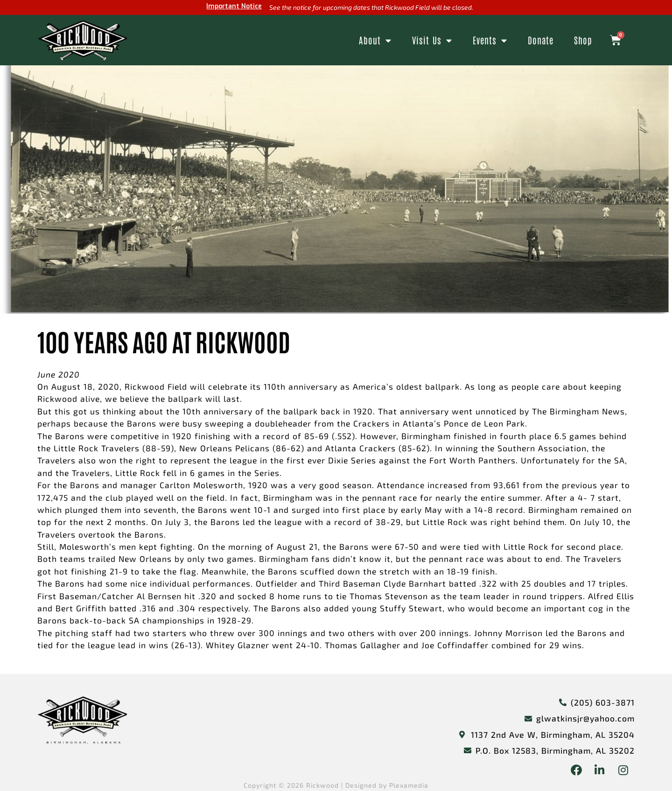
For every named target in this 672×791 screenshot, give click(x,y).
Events (490, 40)
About (375, 40)
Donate (541, 40)
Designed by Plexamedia (387, 785)
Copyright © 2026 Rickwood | (294, 785)
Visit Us (432, 40)
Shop (583, 40)
